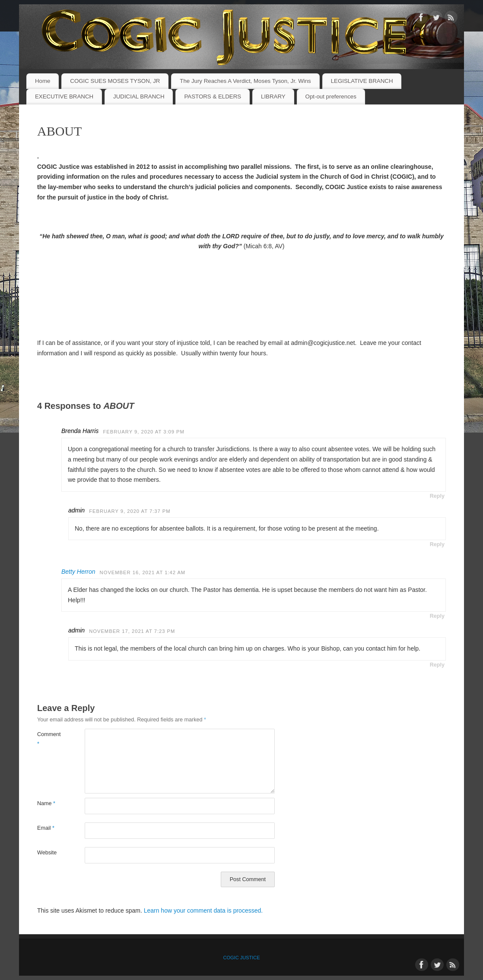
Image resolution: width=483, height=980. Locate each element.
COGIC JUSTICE (242, 958)
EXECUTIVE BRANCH (64, 96)
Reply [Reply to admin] (437, 544)
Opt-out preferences (331, 96)
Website (47, 853)
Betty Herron (78, 572)
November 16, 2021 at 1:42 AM (143, 572)
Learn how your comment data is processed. (203, 910)
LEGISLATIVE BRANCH (362, 81)
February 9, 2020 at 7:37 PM (130, 511)
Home (43, 81)
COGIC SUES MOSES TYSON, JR (115, 81)
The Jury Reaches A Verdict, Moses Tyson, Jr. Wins (245, 81)
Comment (49, 739)
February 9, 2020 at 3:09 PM (143, 432)
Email (46, 828)
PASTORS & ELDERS (213, 96)
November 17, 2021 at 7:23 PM (132, 631)
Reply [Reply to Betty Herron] (437, 616)
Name (46, 803)
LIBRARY (273, 96)
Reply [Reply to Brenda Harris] (437, 496)
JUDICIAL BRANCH (139, 96)
